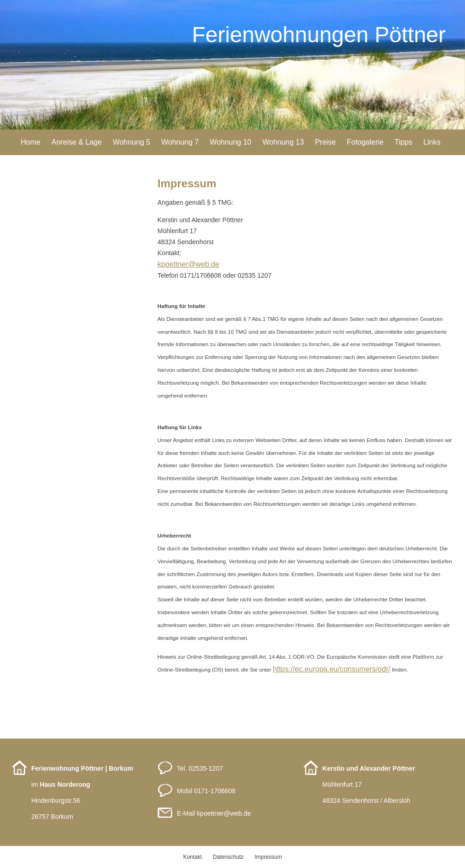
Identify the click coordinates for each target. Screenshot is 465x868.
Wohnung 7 (180, 142)
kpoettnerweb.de (224, 813)
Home (31, 142)
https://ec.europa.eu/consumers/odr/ (332, 669)
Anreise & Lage (77, 142)
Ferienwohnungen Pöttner (319, 35)
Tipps (404, 142)
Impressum (268, 857)
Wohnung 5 (131, 142)
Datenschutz (228, 857)
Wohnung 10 (230, 142)
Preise (325, 142)
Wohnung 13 (283, 142)
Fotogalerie (365, 142)
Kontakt (193, 857)
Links (432, 142)
